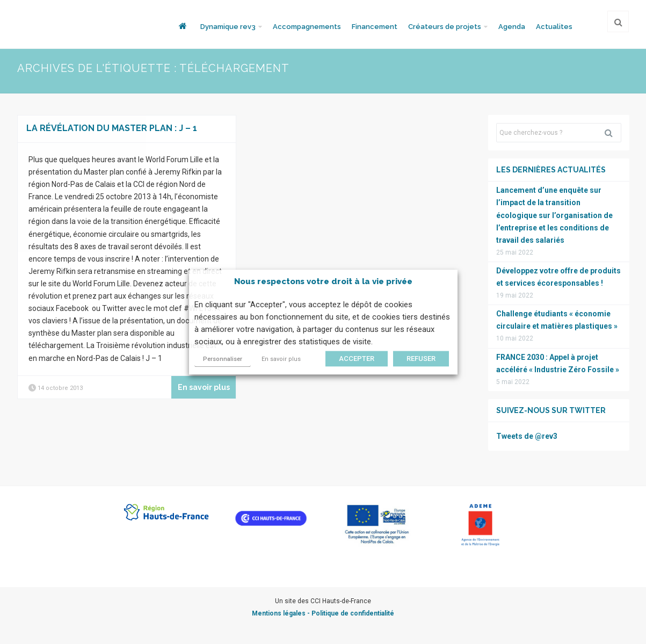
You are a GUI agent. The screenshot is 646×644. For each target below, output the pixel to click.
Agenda (512, 27)
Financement (375, 27)
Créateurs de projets (445, 27)
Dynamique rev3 (228, 27)
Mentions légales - (282, 613)
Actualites (554, 27)
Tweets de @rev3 (527, 436)
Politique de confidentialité (353, 613)
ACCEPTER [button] (357, 359)
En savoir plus (281, 359)
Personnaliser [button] (223, 359)
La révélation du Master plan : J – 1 (112, 128)
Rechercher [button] (613, 133)
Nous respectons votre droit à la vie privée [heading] (323, 281)
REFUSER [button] (421, 359)
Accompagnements (307, 27)
